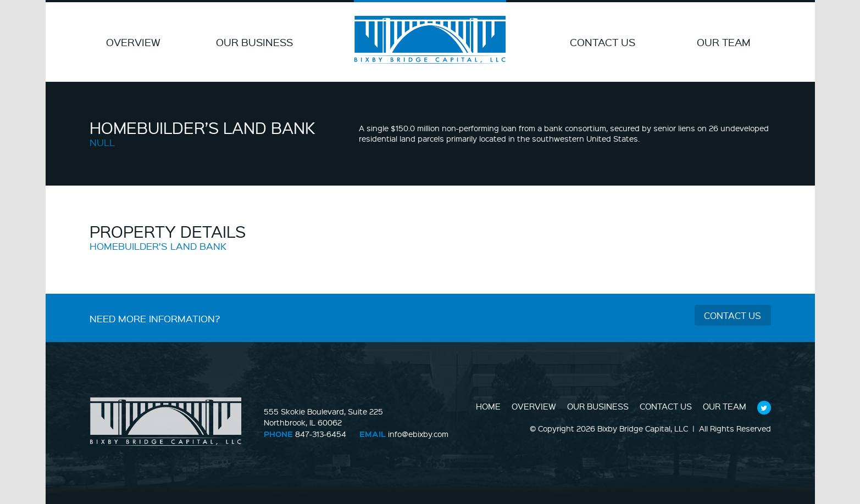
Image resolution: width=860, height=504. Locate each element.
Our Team (724, 42)
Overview (133, 42)
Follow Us (764, 407)
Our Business (254, 42)
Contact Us (603, 42)
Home (488, 406)
